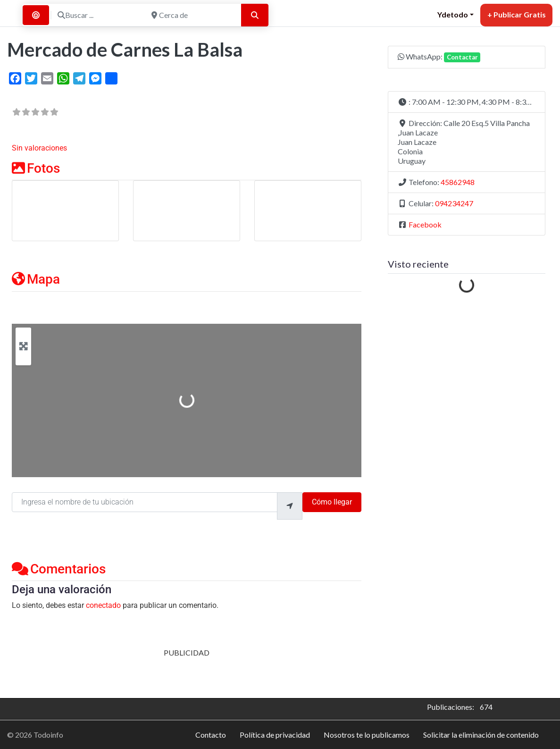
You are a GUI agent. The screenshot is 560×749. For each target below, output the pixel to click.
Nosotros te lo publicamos (367, 735)
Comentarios (59, 569)
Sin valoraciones (39, 148)
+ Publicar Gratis (517, 14)
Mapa (36, 279)
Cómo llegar (332, 502)
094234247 (454, 203)
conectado (103, 605)
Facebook (425, 224)
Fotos (36, 168)
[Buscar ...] (98, 15)
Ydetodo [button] (453, 14)
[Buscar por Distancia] (36, 15)
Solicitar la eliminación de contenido (481, 735)
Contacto (211, 735)
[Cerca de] (192, 15)
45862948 (458, 182)
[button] (467, 102)
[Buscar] (255, 15)
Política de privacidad (275, 735)
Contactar (462, 57)
